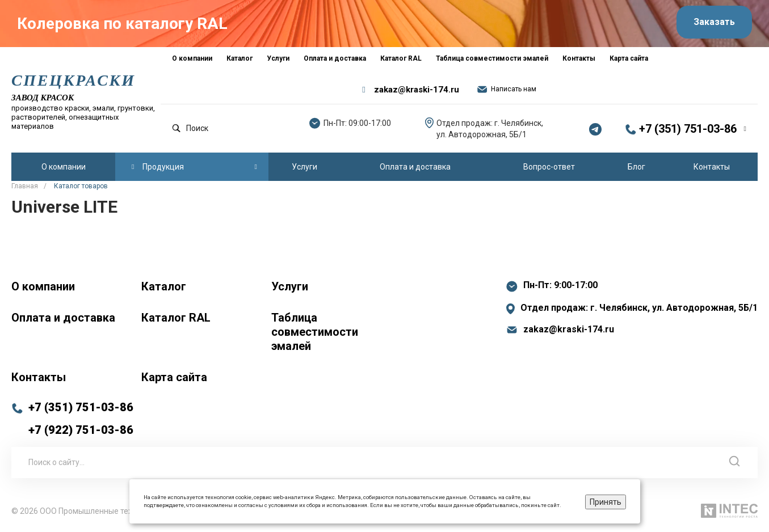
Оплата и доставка (63, 318)
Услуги (290, 286)
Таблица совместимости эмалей (315, 332)
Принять (606, 502)
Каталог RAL (176, 318)
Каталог (164, 286)
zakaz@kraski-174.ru (417, 91)
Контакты (39, 377)
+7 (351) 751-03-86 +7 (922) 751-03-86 (81, 419)
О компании (43, 286)
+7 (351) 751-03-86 (688, 130)
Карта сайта (174, 377)
